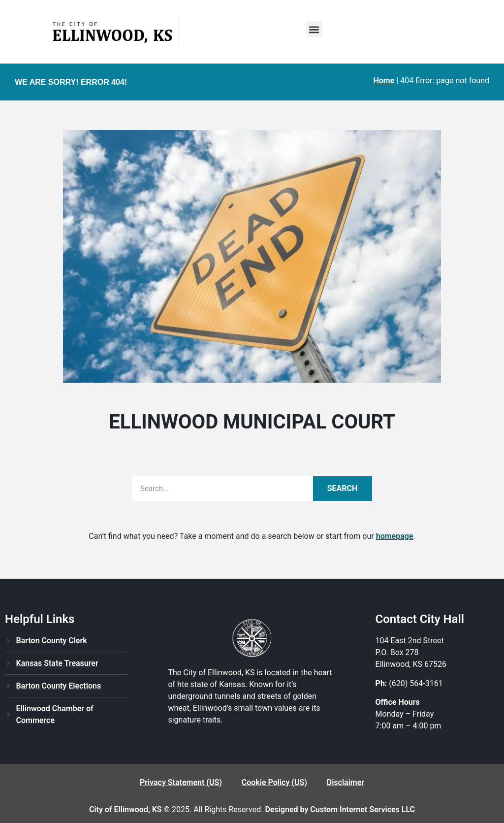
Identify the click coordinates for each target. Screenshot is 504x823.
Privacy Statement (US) (181, 782)
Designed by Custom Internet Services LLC (340, 809)
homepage (395, 536)
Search (343, 488)
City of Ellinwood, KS (126, 809)
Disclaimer (346, 782)
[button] (314, 29)
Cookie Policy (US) (274, 782)
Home (384, 81)
